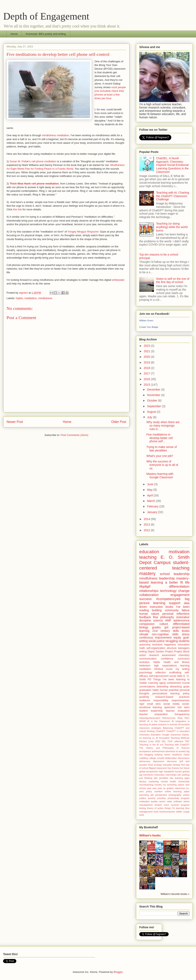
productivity (173, 798)
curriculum (184, 659)
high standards (166, 771)
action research (149, 655)
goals (186, 687)
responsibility (161, 700)
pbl (152, 795)
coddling (144, 758)
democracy (145, 761)
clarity (187, 755)
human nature (149, 614)
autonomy (145, 645)
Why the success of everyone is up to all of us (162, 465)
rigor (142, 704)
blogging (149, 755)
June (150, 484)
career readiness (173, 755)
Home (14, 34)
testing (143, 808)
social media (171, 704)
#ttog (180, 718)
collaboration (149, 595)
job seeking (184, 775)
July (150, 417)
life (187, 582)
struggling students (177, 641)
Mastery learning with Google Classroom (160, 476)
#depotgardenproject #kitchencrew (157, 718)
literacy (143, 781)
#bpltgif (145, 587)
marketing (154, 781)
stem (187, 707)
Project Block (182, 652)
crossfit (160, 758)
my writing (183, 669)
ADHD (143, 721)
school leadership (175, 574)
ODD (158, 741)
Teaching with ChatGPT (177, 745)
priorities (161, 798)
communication (148, 659)
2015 (147, 385)
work (142, 815)
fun (182, 768)
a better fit (174, 582)
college (152, 758)
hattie (156, 690)
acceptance (145, 751)
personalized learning (166, 694)
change (184, 591)
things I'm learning (174, 808)
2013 (147, 525)
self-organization (156, 648)
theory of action (155, 808)
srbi (179, 707)
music (169, 669)
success (145, 599)
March (151, 501)
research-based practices (172, 697)
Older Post (119, 422)
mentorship (184, 781)
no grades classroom (174, 788)
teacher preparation (153, 714)
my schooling (170, 785)
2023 (147, 346)
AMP (168, 620)
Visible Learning (149, 683)
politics (143, 798)
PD (149, 679)
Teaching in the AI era (151, 745)
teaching (148, 557)
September (154, 406)
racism (162, 801)
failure (186, 610)
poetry (186, 795)
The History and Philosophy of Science (164, 748)
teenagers (184, 648)
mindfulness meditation (55, 135)
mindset (159, 669)
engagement (180, 595)
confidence (167, 659)
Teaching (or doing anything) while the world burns (172, 227)
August (152, 412)
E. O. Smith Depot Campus (164, 560)
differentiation (179, 587)
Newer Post (15, 422)
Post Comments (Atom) (74, 435)
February (153, 506)
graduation (145, 690)
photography (175, 795)
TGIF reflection (175, 741)
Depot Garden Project (160, 652)
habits (19, 298)
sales (169, 801)
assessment (169, 655)
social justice (156, 641)
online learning (173, 791)
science (158, 620)
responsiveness (181, 700)
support (175, 603)
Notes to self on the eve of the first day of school (173, 280)
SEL (164, 741)
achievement (158, 751)
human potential (169, 690)
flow (155, 617)
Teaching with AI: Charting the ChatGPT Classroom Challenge (173, 196)
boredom (157, 645)
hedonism (145, 666)
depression (159, 761)
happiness (170, 645)
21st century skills (166, 631)
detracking (176, 687)
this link (17, 209)
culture (164, 624)
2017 (147, 373)
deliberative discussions (177, 758)
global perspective (149, 771)
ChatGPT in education (178, 731)
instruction (160, 775)
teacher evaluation (178, 711)
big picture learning (164, 601)
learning (185, 666)
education (149, 552)
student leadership (151, 711)
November (154, 395)
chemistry (184, 655)
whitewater (118, 280)
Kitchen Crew (146, 741)
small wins (154, 704)
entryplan (167, 765)
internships (171, 775)
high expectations (165, 666)
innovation (184, 645)
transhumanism (167, 812)
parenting (144, 795)
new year (157, 788)
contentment (174, 683)
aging (162, 683)
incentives (148, 775)
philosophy (167, 617)
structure (172, 648)
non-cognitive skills (165, 634)
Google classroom (171, 735)
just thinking (146, 778)
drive (151, 765)
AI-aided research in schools (163, 724)
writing (143, 652)
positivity (144, 697)
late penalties (161, 778)
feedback (145, 617)
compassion (147, 624)
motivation (179, 552)
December (154, 390)
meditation (30, 298)
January (153, 512)
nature (181, 785)
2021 (147, 351)
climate (144, 634)
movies (158, 785)
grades (156, 627)
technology (168, 591)
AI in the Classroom (159, 721)
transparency (182, 714)
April (150, 495)
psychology (146, 673)
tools (156, 812)
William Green (146, 320)
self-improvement (159, 676)
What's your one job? (160, 456)
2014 (147, 519)
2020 (147, 357)
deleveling (163, 687)
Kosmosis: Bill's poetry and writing (46, 34)
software (178, 801)
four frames (173, 768)
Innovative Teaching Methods (174, 738)
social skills (176, 676)
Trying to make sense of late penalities (162, 449)
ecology (158, 765)
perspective (161, 795)
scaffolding (175, 673)
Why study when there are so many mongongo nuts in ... (163, 426)
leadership (167, 578)
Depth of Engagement (46, 16)
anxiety (182, 751)
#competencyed (168, 599)
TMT (187, 741)
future (187, 768)
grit (166, 627)
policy (186, 694)
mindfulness (45, 298)
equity (177, 638)
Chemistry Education (150, 735)
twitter (179, 812)
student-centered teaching (164, 565)
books (186, 631)
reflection (161, 673)
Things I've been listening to (171, 679)
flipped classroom (158, 768)
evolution (144, 662)
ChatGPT (160, 731)
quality (154, 801)
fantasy (177, 765)
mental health (169, 781)
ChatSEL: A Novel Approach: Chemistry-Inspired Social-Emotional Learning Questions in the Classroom (173, 165)
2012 (147, 530)
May (150, 490)
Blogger (118, 972)
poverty (152, 798)
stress (186, 634)
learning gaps (182, 778)
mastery (147, 573)
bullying (158, 755)
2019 (147, 362)
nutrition (158, 791)
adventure (170, 751)
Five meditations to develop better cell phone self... (160, 438)
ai (177, 751)
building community (165, 610)
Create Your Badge (149, 327)
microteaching (146, 785)
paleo (187, 791)
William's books (150, 835)
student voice (162, 805)
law (172, 778)
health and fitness (177, 662)
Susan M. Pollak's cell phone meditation (33, 161)
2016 (147, 379)
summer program (180, 805)
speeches (170, 707)
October (153, 401)
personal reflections (176, 614)
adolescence (181, 620)
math (142, 648)
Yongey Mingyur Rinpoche (83, 232)
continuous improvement (155, 638)
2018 (147, 368)
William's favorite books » (175, 894)
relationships (149, 591)
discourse (172, 761)
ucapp (186, 812)
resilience (145, 700)
